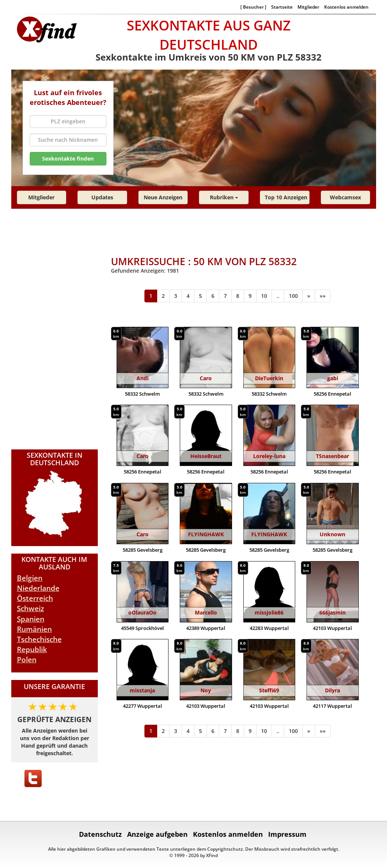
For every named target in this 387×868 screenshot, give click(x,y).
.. (278, 296)
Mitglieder (308, 7)
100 (293, 296)
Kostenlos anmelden (346, 7)
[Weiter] (309, 296)
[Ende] (323, 296)
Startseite (282, 7)
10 (264, 296)
